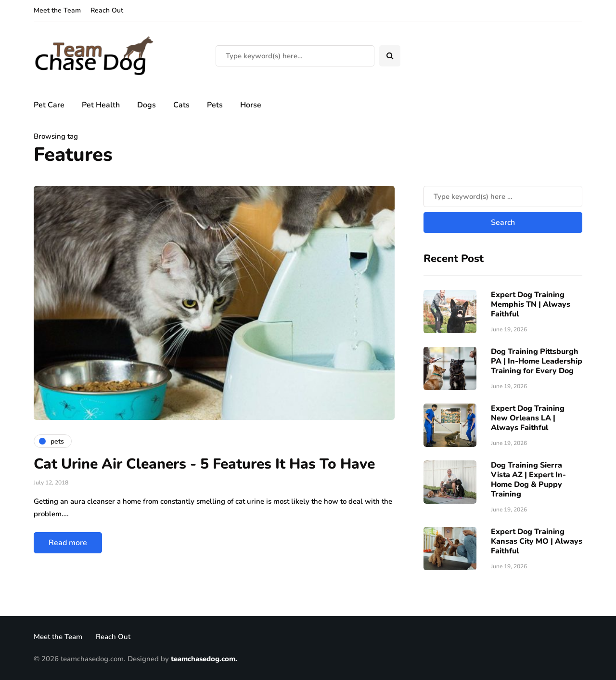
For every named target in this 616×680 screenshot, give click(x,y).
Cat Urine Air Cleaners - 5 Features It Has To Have (204, 464)
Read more (68, 543)
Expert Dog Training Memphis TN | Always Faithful (531, 304)
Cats (181, 105)
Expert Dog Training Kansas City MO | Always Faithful (537, 541)
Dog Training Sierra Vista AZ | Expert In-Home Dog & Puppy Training (528, 480)
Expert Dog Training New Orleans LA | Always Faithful (528, 418)
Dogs (147, 105)
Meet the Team (57, 10)
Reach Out (107, 10)
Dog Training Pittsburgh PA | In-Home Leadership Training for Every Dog (537, 361)
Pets (215, 105)
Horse (251, 105)
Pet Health (101, 105)
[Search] (295, 56)
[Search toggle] (390, 56)
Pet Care (49, 105)
